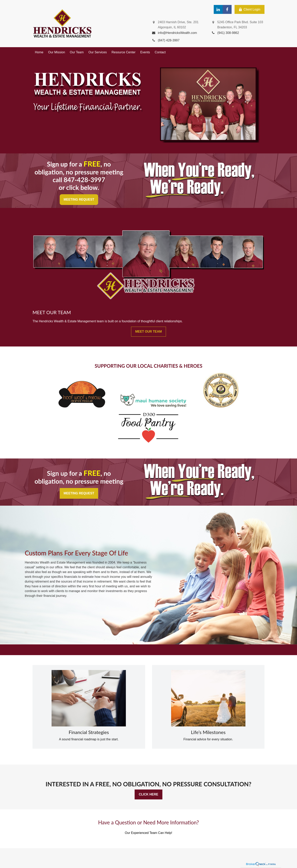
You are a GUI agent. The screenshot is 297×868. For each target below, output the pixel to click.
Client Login (250, 10)
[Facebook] (227, 9)
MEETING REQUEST (79, 200)
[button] (39, 52)
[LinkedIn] (218, 9)
